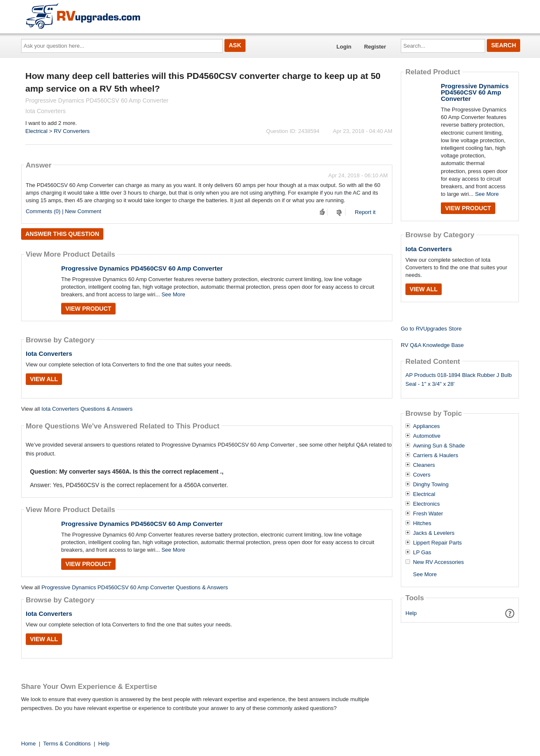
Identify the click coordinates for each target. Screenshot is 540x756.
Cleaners (424, 465)
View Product (88, 309)
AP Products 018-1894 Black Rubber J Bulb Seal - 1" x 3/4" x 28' (459, 379)
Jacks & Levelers (434, 533)
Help (411, 613)
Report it (365, 212)
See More (173, 294)
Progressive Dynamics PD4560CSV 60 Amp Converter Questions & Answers (135, 587)
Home (28, 744)
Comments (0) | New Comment (63, 211)
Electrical (36, 131)
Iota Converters (49, 354)
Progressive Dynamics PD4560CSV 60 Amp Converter (142, 268)
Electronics (427, 504)
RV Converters (72, 131)
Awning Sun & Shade (439, 446)
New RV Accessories (438, 562)
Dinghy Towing (431, 485)
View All (44, 379)
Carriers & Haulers (436, 455)
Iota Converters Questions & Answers (87, 409)
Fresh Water (428, 514)
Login (344, 47)
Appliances (427, 426)
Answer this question (62, 234)
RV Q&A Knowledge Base (432, 345)
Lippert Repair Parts (437, 543)
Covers (422, 475)
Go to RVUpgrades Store (431, 329)
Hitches (422, 523)
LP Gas (422, 553)
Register (375, 47)
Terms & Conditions (67, 744)
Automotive (427, 436)
